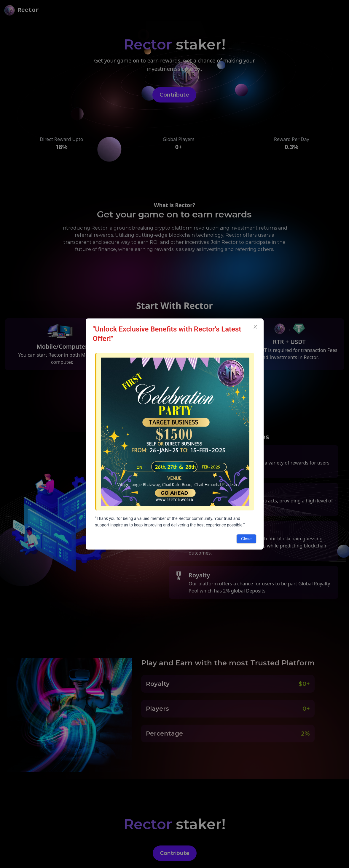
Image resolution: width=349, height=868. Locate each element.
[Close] (255, 327)
